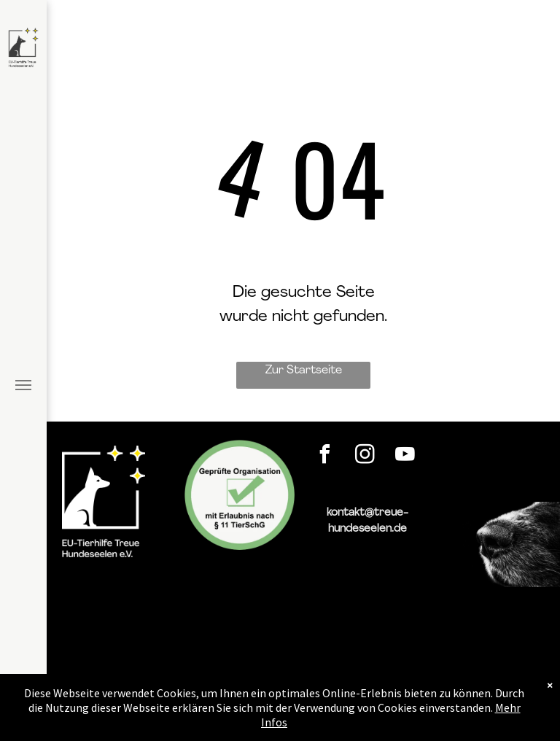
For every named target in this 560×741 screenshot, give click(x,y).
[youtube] (405, 456)
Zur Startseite (304, 370)
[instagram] (365, 456)
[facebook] (325, 456)
